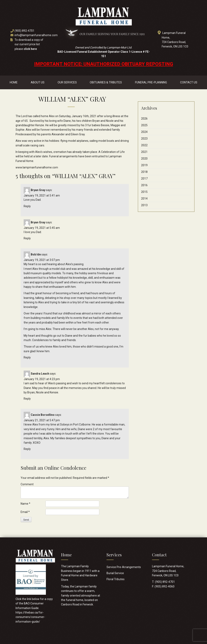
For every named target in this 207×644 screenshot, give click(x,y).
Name (25, 504)
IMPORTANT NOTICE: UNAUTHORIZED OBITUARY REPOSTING (104, 64)
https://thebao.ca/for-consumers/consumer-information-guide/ (30, 617)
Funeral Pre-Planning (151, 82)
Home (14, 82)
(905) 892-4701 (24, 31)
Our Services (67, 82)
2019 (144, 165)
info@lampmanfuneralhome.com (36, 35)
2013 (144, 205)
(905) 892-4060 (165, 586)
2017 (144, 179)
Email (25, 512)
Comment (27, 484)
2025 (144, 125)
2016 (144, 185)
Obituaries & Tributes (106, 82)
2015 (144, 192)
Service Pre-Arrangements (124, 567)
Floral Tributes (116, 579)
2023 (144, 139)
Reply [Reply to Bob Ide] (27, 357)
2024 (144, 132)
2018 (144, 172)
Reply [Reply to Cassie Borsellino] (27, 449)
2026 (144, 119)
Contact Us (189, 82)
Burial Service (115, 573)
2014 (144, 199)
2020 (144, 159)
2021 (144, 152)
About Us (38, 82)
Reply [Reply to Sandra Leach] (27, 399)
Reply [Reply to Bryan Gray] (27, 206)
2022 (144, 145)
